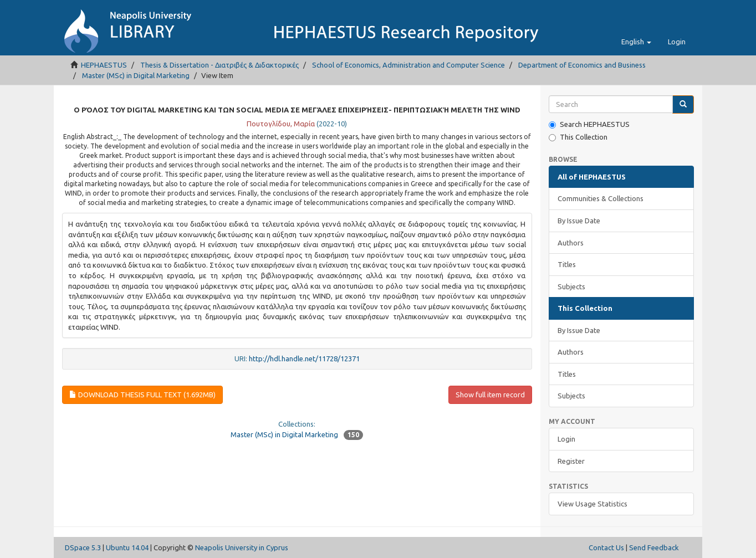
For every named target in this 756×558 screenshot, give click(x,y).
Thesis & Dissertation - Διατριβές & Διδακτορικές (219, 65)
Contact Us (606, 547)
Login (566, 439)
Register (571, 461)
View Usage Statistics (592, 504)
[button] (636, 42)
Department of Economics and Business (582, 65)
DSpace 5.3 (83, 547)
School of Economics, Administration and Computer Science (408, 65)
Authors (571, 243)
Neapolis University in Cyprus (242, 547)
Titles (567, 264)
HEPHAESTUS (104, 65)
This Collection (578, 137)
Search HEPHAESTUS (589, 124)
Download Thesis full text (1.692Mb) (142, 395)
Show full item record (490, 395)
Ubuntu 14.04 (127, 547)
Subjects (571, 286)
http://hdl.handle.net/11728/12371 (304, 359)
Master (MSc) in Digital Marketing (136, 75)
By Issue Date (579, 221)
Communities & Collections (601, 198)
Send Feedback (654, 547)
